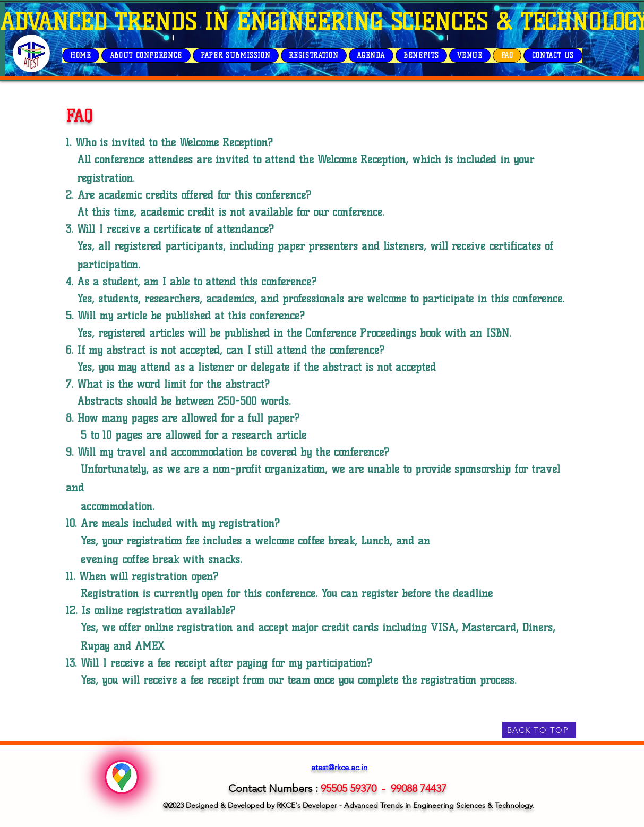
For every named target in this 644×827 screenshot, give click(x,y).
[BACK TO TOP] (539, 730)
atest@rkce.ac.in (339, 767)
